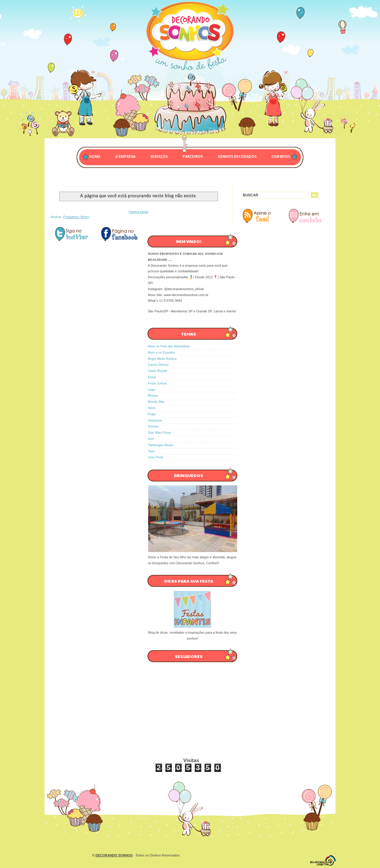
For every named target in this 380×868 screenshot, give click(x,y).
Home (95, 157)
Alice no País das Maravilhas (169, 346)
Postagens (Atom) (76, 217)
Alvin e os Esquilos (161, 352)
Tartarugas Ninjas (161, 445)
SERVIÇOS (159, 157)
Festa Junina (157, 383)
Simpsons (155, 420)
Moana (153, 395)
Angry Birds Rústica (162, 359)
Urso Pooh (156, 457)
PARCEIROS (193, 157)
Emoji (152, 377)
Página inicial (138, 212)
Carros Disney (158, 365)
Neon (152, 408)
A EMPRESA (125, 157)
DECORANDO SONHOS (114, 855)
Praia (152, 414)
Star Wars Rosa (159, 433)
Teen (151, 451)
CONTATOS (281, 157)
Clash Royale (157, 371)
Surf (151, 439)
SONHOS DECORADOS (237, 157)
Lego (151, 390)
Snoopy (153, 426)
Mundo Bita (156, 402)
